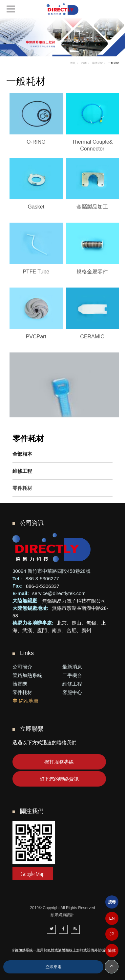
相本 (84, 63)
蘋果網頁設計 (62, 915)
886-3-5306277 (42, 579)
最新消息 (72, 667)
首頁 (73, 63)
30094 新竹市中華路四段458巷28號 (52, 571)
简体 (112, 950)
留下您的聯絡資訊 (59, 779)
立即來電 (53, 967)
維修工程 (22, 471)
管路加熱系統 (27, 675)
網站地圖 (29, 701)
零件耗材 (22, 488)
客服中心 (72, 692)
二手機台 (72, 675)
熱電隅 (20, 684)
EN (112, 918)
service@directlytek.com (59, 593)
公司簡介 (22, 667)
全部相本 (22, 454)
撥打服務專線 (59, 762)
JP (112, 934)
